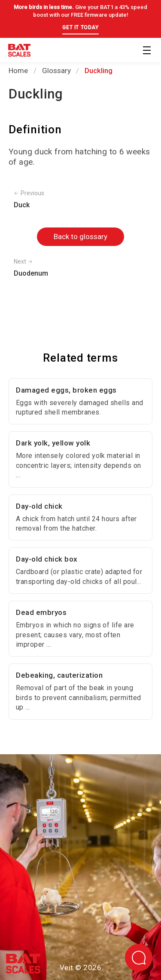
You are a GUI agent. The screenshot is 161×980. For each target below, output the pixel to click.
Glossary (56, 71)
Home (18, 71)
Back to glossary (80, 237)
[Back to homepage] (19, 52)
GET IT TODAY (80, 28)
